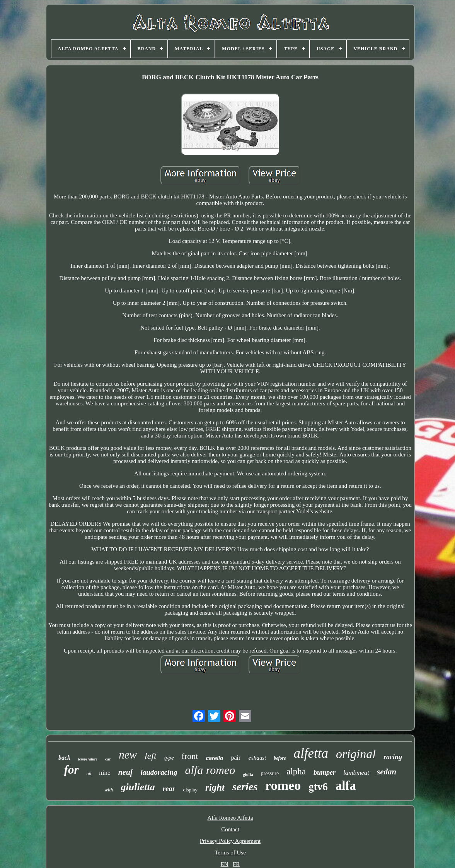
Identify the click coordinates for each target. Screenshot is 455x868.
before (280, 758)
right (215, 787)
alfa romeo (210, 770)
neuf (126, 772)
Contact (230, 829)
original (356, 754)
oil (89, 774)
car (108, 759)
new (128, 755)
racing (393, 757)
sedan (387, 772)
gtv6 (318, 787)
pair (236, 758)
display (190, 790)
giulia (248, 774)
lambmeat (356, 773)
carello (214, 758)
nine (105, 773)
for (72, 770)
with (109, 790)
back (64, 758)
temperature (88, 759)
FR (236, 864)
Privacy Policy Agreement (230, 841)
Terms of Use (230, 853)
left (151, 756)
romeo (283, 785)
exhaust (257, 758)
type (169, 758)
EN (225, 864)
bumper (325, 772)
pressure (270, 773)
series (245, 787)
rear (169, 789)
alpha (296, 771)
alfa (346, 786)
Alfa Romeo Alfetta (230, 818)
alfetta (311, 753)
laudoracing (159, 772)
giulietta (138, 787)
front (190, 756)
